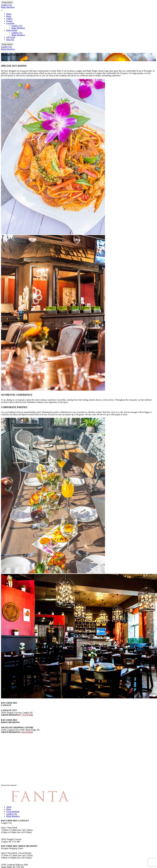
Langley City (6, 5)
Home (9, 14)
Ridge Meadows (8, 7)
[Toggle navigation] (2, 10)
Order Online (12, 30)
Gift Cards (11, 37)
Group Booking (13, 812)
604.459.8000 (27, 732)
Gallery (9, 19)
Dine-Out (10, 40)
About (9, 807)
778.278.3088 (27, 715)
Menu (9, 16)
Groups (9, 21)
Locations (10, 23)
